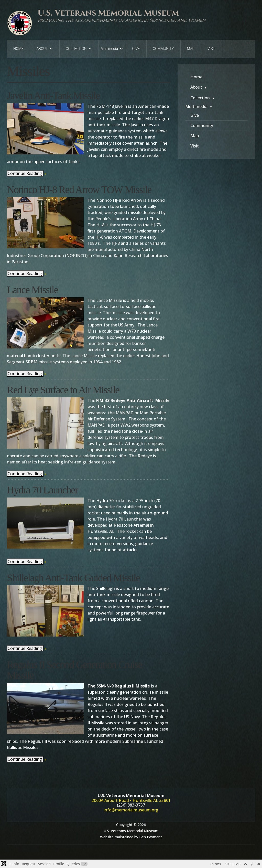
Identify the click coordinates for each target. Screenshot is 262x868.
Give (136, 49)
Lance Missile (32, 290)
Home (18, 49)
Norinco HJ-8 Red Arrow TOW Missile (79, 190)
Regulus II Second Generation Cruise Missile (74, 670)
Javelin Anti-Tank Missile (53, 96)
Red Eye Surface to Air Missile (63, 390)
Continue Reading (25, 173)
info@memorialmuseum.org (131, 810)
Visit (212, 49)
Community (163, 49)
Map (191, 49)
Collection (76, 49)
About (42, 49)
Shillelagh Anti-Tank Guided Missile (73, 578)
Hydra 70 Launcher (42, 490)
